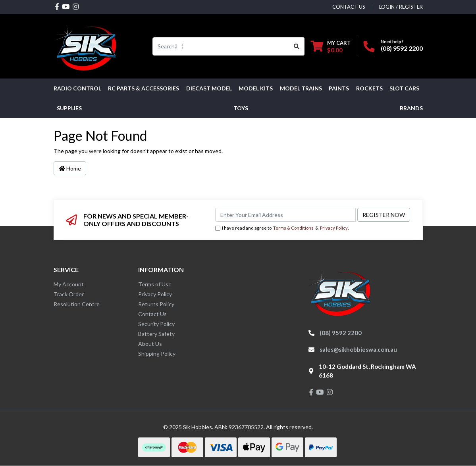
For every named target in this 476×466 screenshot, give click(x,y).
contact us (349, 7)
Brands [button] (411, 108)
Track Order (69, 294)
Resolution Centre (77, 304)
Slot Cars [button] (404, 88)
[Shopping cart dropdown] (331, 46)
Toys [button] (241, 108)
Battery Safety (156, 334)
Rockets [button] (369, 88)
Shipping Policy (157, 354)
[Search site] (297, 46)
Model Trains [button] (301, 88)
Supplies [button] (69, 108)
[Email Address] (285, 215)
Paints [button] (339, 88)
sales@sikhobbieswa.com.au (358, 349)
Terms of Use (155, 284)
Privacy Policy (334, 228)
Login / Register (401, 7)
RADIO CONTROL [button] (77, 88)
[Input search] (221, 46)
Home (70, 168)
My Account (69, 284)
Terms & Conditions (293, 228)
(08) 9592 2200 (402, 48)
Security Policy (156, 324)
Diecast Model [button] (209, 88)
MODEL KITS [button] (256, 88)
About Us (150, 344)
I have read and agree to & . (282, 228)
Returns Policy (156, 304)
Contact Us (152, 314)
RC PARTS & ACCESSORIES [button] (144, 88)
